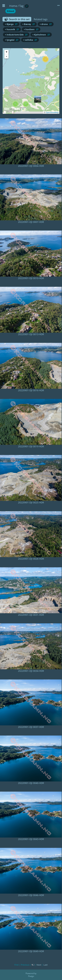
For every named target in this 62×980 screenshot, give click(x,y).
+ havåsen (31, 29)
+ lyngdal (12, 40)
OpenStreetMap (52, 112)
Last (46, 965)
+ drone (46, 24)
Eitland (10, 11)
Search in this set (19, 19)
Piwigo (31, 976)
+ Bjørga (11, 24)
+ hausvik (12, 29)
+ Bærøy (29, 24)
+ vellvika (30, 40)
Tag (21, 6)
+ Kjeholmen (41, 35)
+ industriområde (16, 35)
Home (13, 6)
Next (39, 965)
